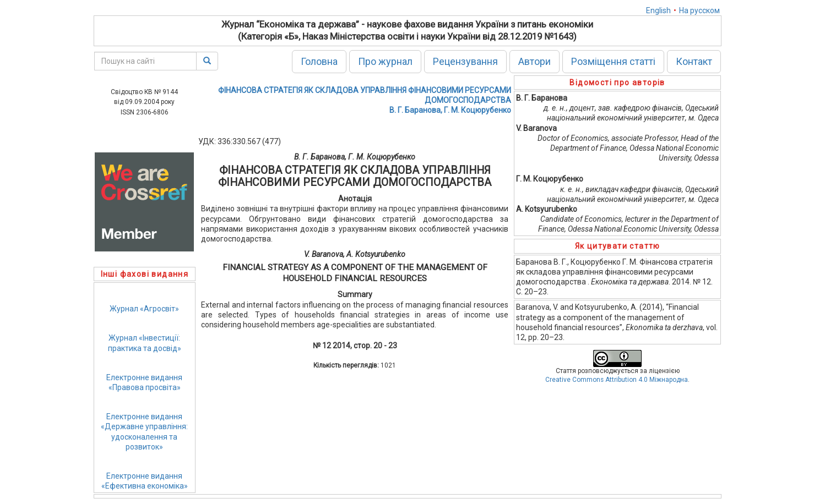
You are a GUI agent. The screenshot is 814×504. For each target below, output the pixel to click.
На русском (699, 10)
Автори (534, 61)
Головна (319, 61)
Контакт (694, 61)
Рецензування (465, 61)
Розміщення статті (613, 61)
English (658, 10)
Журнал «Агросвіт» (144, 309)
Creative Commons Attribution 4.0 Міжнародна (617, 380)
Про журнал (385, 61)
